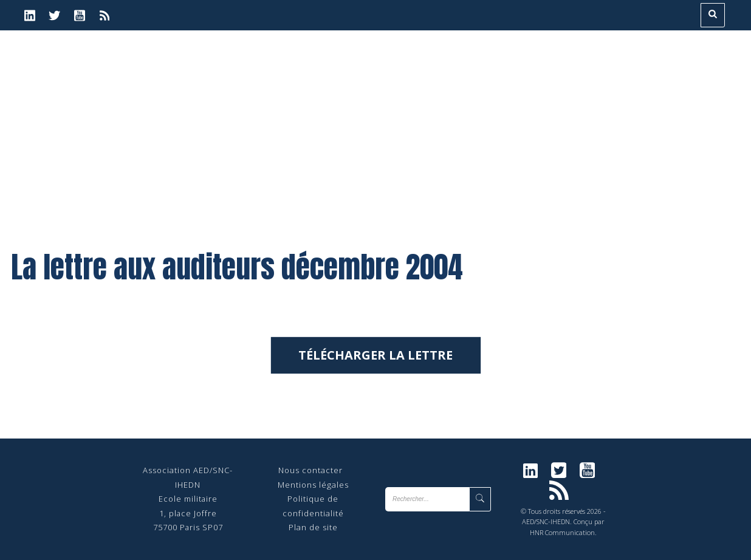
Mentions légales (313, 485)
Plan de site (313, 527)
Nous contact (306, 470)
